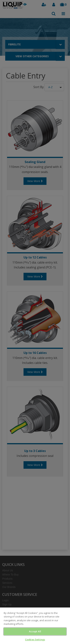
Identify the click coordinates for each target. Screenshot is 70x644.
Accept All (35, 631)
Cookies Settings (35, 639)
